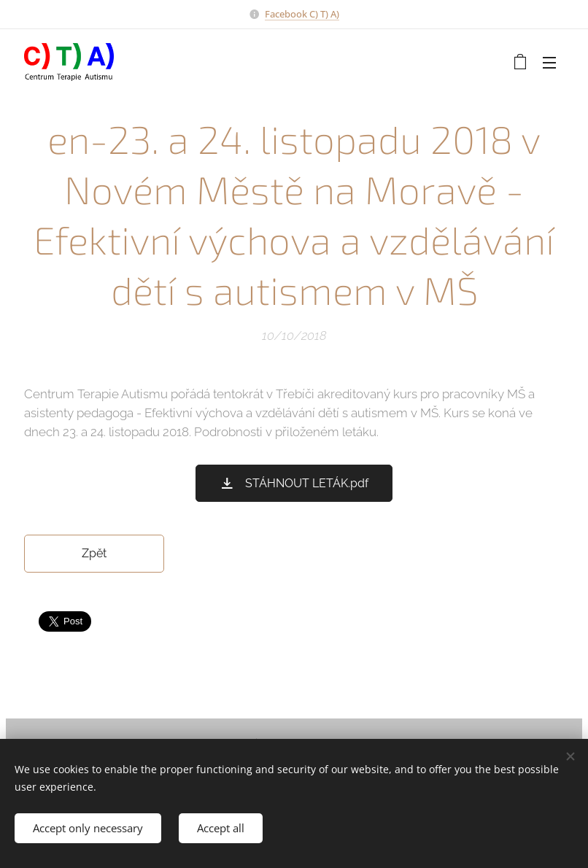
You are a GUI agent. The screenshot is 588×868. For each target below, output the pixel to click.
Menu (549, 63)
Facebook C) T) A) (302, 14)
